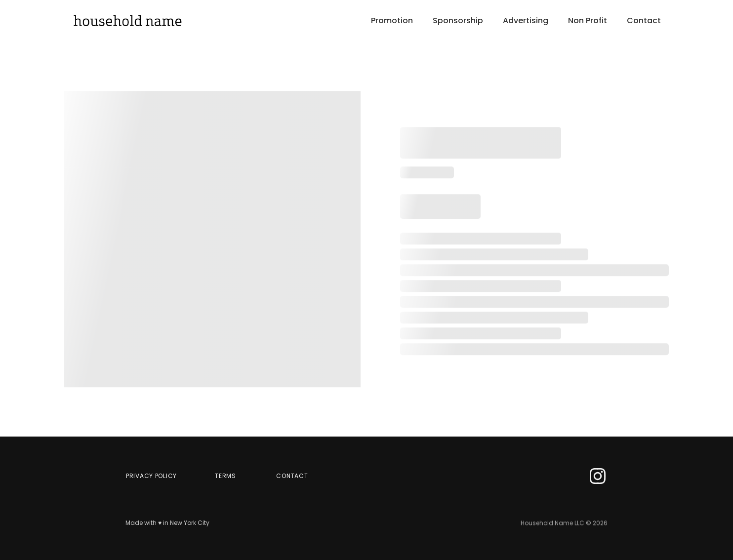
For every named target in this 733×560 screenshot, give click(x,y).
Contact (644, 21)
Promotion (392, 21)
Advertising (526, 21)
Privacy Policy (151, 476)
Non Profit (588, 21)
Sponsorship (458, 21)
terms (225, 476)
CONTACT (292, 476)
